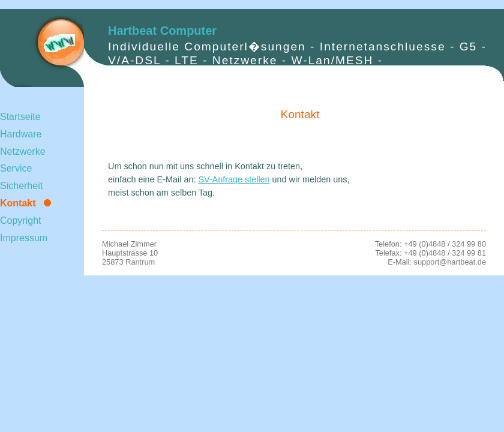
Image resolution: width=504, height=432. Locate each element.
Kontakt (18, 203)
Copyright (20, 220)
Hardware (21, 134)
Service (16, 168)
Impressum (24, 238)
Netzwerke (23, 151)
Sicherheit (21, 186)
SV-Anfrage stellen (234, 179)
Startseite (20, 117)
